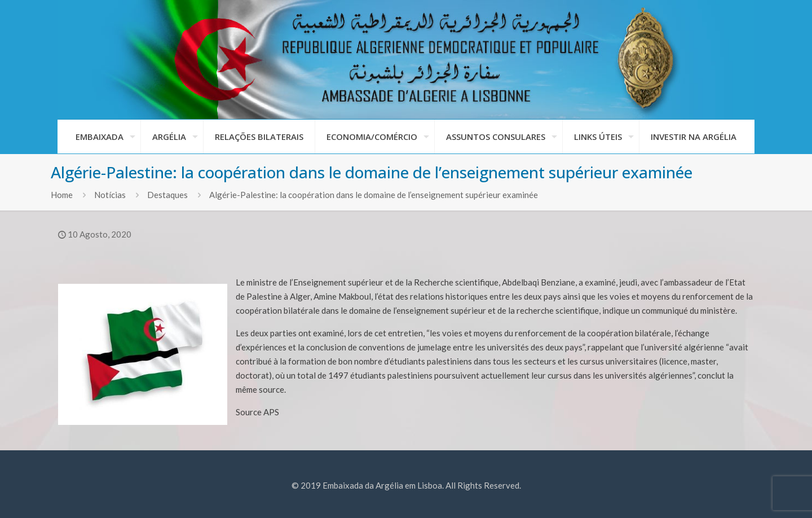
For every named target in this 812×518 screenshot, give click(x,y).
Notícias (110, 195)
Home (62, 195)
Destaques (167, 195)
